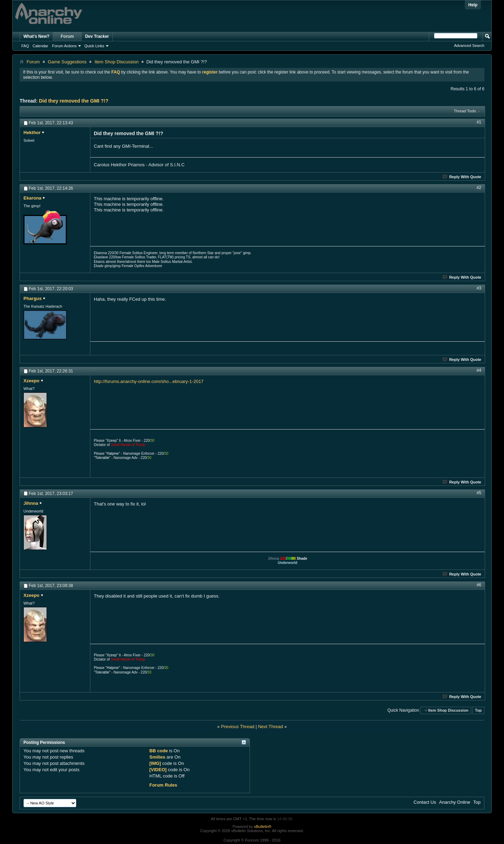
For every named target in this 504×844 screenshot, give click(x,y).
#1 (479, 122)
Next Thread (270, 727)
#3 (479, 288)
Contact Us (425, 802)
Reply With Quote (462, 177)
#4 (479, 370)
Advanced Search (469, 46)
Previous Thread (237, 727)
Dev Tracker (97, 36)
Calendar (40, 46)
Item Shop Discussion (117, 62)
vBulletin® (263, 826)
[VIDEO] (158, 770)
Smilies (157, 757)
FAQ (25, 46)
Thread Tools (465, 111)
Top (478, 710)
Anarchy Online (455, 802)
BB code (159, 751)
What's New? (36, 36)
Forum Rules (163, 785)
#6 (479, 585)
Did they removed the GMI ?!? (73, 101)
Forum (67, 36)
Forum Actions (64, 46)
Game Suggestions (67, 62)
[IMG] (155, 763)
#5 (479, 493)
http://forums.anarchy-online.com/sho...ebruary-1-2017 (149, 381)
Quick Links (94, 46)
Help (473, 5)
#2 (479, 188)
